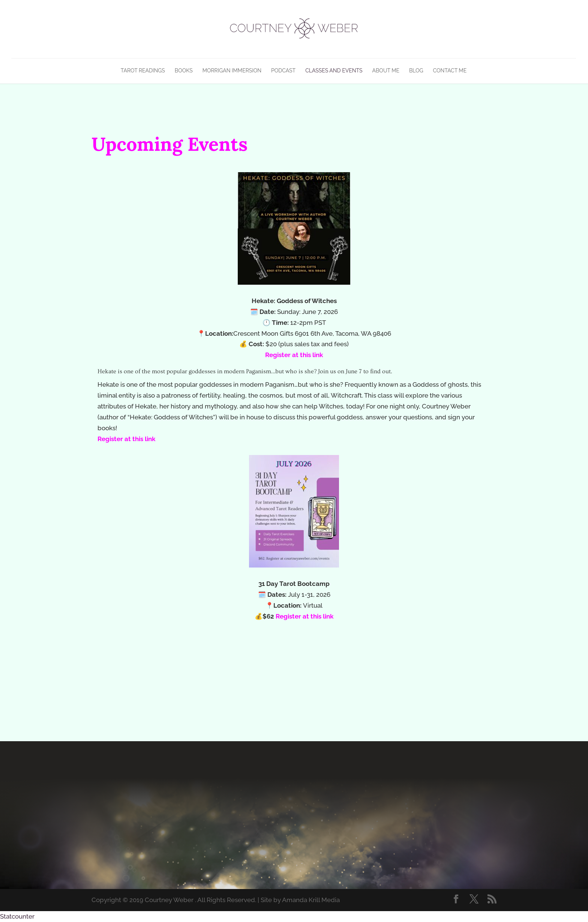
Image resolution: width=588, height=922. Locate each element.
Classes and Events (334, 71)
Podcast (283, 71)
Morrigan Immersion (232, 71)
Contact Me (450, 71)
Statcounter (17, 916)
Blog (416, 71)
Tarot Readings (143, 71)
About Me (386, 71)
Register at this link (294, 355)
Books (184, 71)
